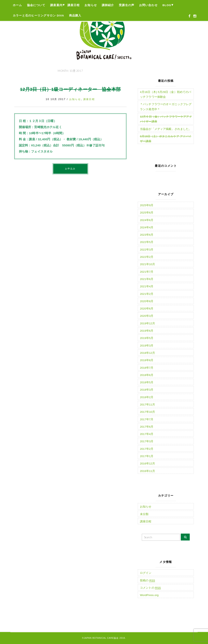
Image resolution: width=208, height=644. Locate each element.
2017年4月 (147, 434)
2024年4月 (147, 227)
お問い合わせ (148, 5)
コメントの (150, 588)
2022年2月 (147, 257)
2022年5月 (147, 242)
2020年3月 (147, 316)
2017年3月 (147, 441)
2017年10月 (147, 412)
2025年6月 (147, 213)
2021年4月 (147, 286)
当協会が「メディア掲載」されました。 (166, 129)
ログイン (146, 573)
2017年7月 (147, 419)
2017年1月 (147, 456)
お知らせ (91, 5)
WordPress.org (149, 595)
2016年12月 (147, 464)
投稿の (148, 581)
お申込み (70, 169)
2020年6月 (147, 309)
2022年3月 (147, 250)
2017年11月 (147, 405)
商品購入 (75, 16)
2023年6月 (147, 235)
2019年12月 (147, 323)
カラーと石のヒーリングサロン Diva (38, 16)
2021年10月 (147, 264)
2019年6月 (147, 331)
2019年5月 (147, 338)
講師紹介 (108, 5)
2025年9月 (147, 205)
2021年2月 (147, 294)
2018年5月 (147, 382)
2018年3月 (147, 390)
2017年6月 (147, 427)
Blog (167, 5)
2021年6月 (147, 279)
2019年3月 (147, 346)
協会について (36, 5)
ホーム (17, 5)
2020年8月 (147, 301)
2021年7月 (147, 272)
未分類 (144, 514)
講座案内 (56, 5)
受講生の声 (127, 5)
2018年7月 (147, 368)
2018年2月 (147, 397)
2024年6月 (147, 220)
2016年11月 (147, 471)
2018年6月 (147, 375)
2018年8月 (147, 360)
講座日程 (74, 5)
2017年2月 (147, 449)
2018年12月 (147, 353)
